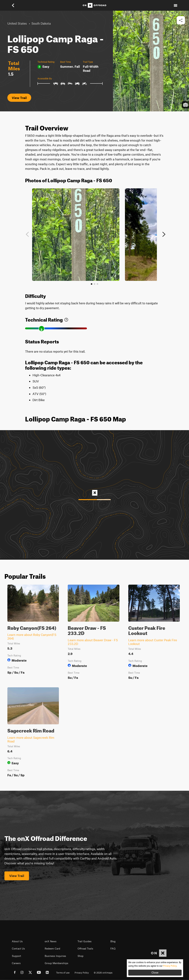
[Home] (94, 5)
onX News (51, 941)
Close (155, 973)
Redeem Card (52, 949)
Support (16, 956)
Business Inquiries (55, 956)
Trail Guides (85, 941)
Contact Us (18, 949)
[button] (13, 5)
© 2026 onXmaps (103, 973)
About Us (17, 941)
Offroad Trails (85, 949)
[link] (66, 319)
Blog (113, 941)
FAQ (113, 949)
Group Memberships (56, 963)
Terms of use (63, 973)
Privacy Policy (82, 973)
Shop (80, 956)
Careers (16, 963)
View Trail (19, 98)
